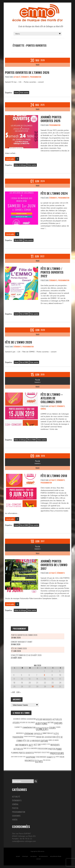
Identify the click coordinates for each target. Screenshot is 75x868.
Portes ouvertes (24, 93)
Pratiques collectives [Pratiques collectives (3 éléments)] (42, 752)
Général (43, 409)
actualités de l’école (56, 856)
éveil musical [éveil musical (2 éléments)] (47, 760)
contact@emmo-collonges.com (24, 841)
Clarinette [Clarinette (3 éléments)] (18, 727)
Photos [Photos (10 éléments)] (52, 749)
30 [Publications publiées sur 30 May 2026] (53, 686)
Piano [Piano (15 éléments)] (59, 749)
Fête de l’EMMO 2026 (19, 648)
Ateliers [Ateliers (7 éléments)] (16, 723)
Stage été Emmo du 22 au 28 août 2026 (26, 655)
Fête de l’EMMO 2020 (18, 342)
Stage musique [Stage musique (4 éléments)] (41, 757)
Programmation (36, 77)
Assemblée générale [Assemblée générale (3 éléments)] (20, 719)
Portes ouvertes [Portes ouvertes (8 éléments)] (26, 753)
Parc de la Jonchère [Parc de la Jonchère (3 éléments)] (30, 748)
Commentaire (37, 382)
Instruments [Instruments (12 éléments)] (22, 745)
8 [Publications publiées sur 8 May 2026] (44, 675)
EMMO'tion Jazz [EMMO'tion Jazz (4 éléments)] (48, 733)
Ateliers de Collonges (20, 165)
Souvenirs (16, 816)
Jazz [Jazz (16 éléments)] (31, 745)
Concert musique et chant (22, 642)
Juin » (18, 692)
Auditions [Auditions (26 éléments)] (41, 724)
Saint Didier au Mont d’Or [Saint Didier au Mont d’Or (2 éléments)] (18, 757)
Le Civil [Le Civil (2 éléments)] (48, 744)
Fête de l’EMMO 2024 (54, 193)
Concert (16, 93)
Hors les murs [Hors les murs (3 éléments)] (54, 740)
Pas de (38, 380)
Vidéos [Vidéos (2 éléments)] (57, 757)
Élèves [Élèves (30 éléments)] (39, 761)
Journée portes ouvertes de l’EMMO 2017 (54, 565)
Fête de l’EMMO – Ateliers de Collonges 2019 (52, 398)
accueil (18, 856)
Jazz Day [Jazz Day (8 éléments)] (37, 745)
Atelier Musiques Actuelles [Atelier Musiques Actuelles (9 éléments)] (49, 719)
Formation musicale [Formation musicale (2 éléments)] (30, 736)
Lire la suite (10, 159)
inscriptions (33, 856)
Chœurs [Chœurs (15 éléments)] (58, 723)
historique (25, 856)
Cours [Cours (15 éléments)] (52, 728)
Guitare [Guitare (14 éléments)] (44, 741)
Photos (15, 808)
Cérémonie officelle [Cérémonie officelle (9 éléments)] (33, 734)
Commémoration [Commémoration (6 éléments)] (29, 727)
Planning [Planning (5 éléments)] (15, 753)
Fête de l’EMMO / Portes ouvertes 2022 (52, 272)
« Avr (13, 692)
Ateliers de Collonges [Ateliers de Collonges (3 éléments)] (27, 722)
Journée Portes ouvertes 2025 (51, 119)
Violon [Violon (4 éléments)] (62, 757)
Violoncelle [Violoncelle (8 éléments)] (30, 761)
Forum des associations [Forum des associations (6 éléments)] (46, 737)
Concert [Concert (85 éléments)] (42, 729)
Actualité (17, 77)
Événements (25, 77)
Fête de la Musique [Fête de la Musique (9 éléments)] (31, 741)
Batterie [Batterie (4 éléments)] (51, 722)
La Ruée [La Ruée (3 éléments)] (44, 744)
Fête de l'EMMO (19, 240)
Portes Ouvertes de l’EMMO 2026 (27, 72)
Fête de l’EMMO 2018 (54, 476)
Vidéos (15, 819)
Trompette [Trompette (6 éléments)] (51, 757)
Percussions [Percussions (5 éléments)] (43, 749)
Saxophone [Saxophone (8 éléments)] (30, 757)
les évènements (43, 856)
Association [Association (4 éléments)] (31, 719)
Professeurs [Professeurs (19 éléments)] (57, 753)
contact (39, 859)
